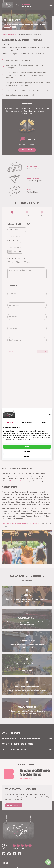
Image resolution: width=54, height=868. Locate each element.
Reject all (27, 456)
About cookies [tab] (27, 422)
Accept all (27, 447)
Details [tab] (44, 422)
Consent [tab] (10, 422)
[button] (50, 414)
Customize (27, 452)
